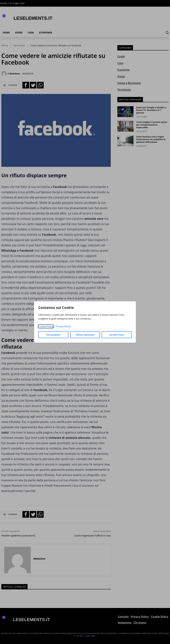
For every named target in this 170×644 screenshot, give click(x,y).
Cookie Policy (46, 326)
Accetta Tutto (117, 335)
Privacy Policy (63, 326)
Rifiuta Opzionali (85, 335)
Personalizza (53, 335)
